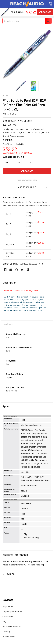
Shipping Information (12, 611)
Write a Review (10, 114)
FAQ (4, 621)
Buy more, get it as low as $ (17, 153)
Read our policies (35, 565)
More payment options (27, 180)
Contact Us (8, 616)
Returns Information (12, 626)
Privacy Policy (9, 636)
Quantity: (8, 162)
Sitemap (6, 631)
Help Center (8, 606)
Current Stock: (13, 157)
